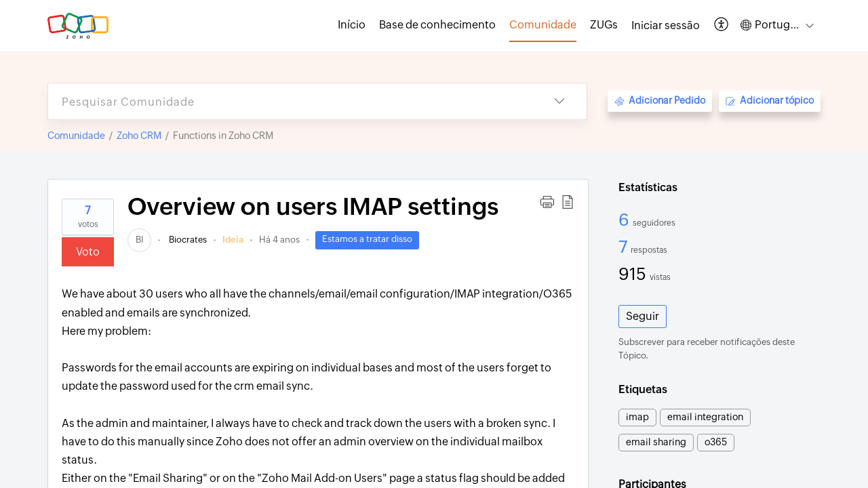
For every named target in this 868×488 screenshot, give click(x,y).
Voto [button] (88, 252)
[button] (722, 25)
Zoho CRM (139, 136)
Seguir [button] (643, 316)
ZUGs (604, 25)
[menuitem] (666, 26)
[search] (290, 101)
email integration (705, 417)
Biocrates (187, 240)
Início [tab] (352, 25)
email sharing (656, 442)
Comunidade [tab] (543, 25)
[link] (139, 240)
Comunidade (76, 136)
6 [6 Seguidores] (626, 220)
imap (637, 417)
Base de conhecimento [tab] (437, 25)
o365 (716, 442)
